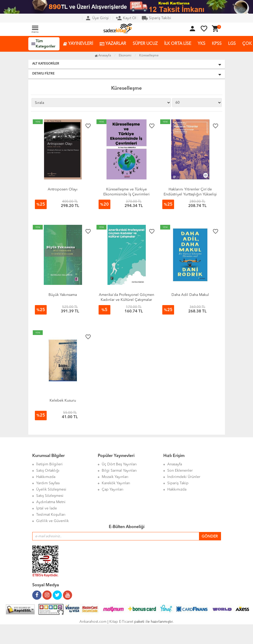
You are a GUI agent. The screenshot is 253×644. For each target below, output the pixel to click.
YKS (201, 44)
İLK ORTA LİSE (178, 44)
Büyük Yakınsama (63, 295)
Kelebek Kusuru (63, 401)
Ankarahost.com (93, 622)
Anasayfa (103, 56)
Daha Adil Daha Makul (190, 295)
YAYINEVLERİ (78, 44)
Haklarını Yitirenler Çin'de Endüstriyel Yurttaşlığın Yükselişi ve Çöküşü (190, 194)
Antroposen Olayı (63, 189)
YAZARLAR (113, 44)
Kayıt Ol (126, 18)
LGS (232, 44)
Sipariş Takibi (156, 18)
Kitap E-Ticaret (121, 622)
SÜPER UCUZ (145, 44)
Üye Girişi (97, 18)
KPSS (217, 44)
